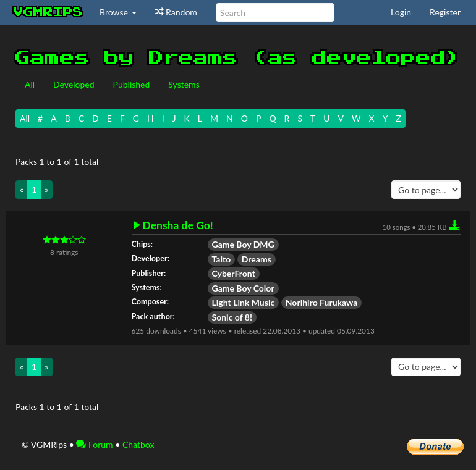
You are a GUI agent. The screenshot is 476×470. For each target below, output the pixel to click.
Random (176, 12)
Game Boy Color (243, 288)
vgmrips (48, 12)
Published (132, 84)
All (30, 84)
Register (445, 12)
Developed (74, 84)
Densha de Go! (178, 225)
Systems (184, 84)
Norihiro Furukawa (322, 302)
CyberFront (234, 273)
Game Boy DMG (243, 244)
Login (401, 12)
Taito (222, 259)
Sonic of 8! (232, 317)
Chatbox (138, 444)
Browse (118, 12)
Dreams (257, 259)
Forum (94, 444)
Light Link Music (244, 302)
